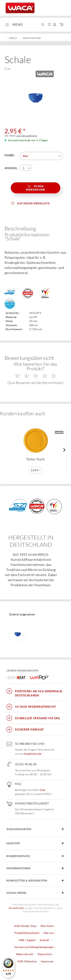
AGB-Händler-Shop (25, 926)
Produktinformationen (27, 933)
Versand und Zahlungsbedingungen (34, 947)
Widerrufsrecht (25, 954)
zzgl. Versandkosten (27, 136)
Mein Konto (47, 926)
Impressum (47, 961)
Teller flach (35, 459)
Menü (14, 24)
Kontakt (44, 940)
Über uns (49, 933)
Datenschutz (45, 954)
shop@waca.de (33, 754)
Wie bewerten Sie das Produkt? (35, 373)
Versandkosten (16, 908)
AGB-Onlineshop (27, 961)
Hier (43, 790)
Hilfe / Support (27, 940)
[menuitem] (14, 25)
